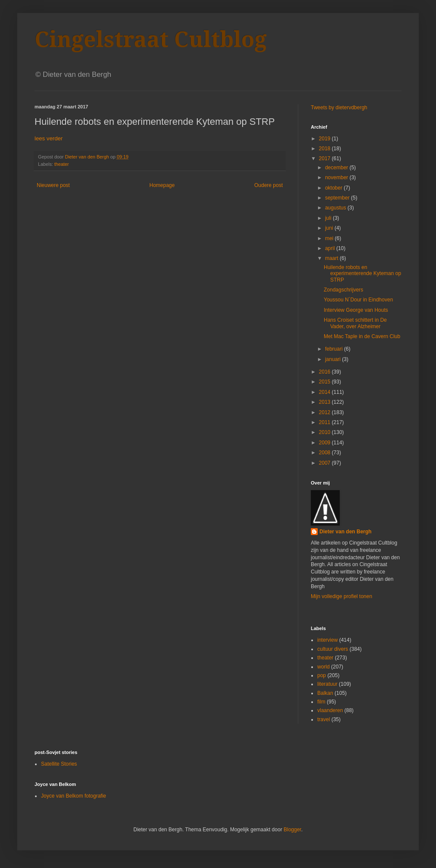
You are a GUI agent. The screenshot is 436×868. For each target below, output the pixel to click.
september (338, 198)
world (324, 667)
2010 (325, 432)
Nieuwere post (53, 185)
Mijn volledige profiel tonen (341, 596)
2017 (325, 158)
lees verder (49, 138)
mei (330, 238)
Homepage (162, 185)
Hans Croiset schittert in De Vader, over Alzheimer (355, 323)
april (331, 248)
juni (330, 228)
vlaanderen (330, 710)
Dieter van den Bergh (346, 532)
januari (333, 359)
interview (327, 640)
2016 (325, 372)
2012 (325, 412)
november (337, 177)
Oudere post (269, 185)
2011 (325, 422)
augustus (336, 208)
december (337, 168)
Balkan (325, 693)
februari (335, 349)
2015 (325, 382)
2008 (325, 453)
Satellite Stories (59, 764)
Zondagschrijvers (343, 290)
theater (62, 164)
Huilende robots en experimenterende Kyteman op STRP (362, 274)
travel (324, 719)
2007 (325, 463)
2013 (325, 402)
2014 (325, 392)
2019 (325, 139)
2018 (325, 149)
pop (322, 675)
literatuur (327, 684)
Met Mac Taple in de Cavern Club (362, 336)
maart (332, 258)
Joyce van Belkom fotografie (74, 796)
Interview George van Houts (356, 310)
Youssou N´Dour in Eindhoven (358, 300)
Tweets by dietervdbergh (339, 108)
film (321, 702)
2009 (325, 443)
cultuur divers (333, 649)
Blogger (292, 830)
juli (329, 218)
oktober (334, 188)
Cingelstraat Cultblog (151, 40)
